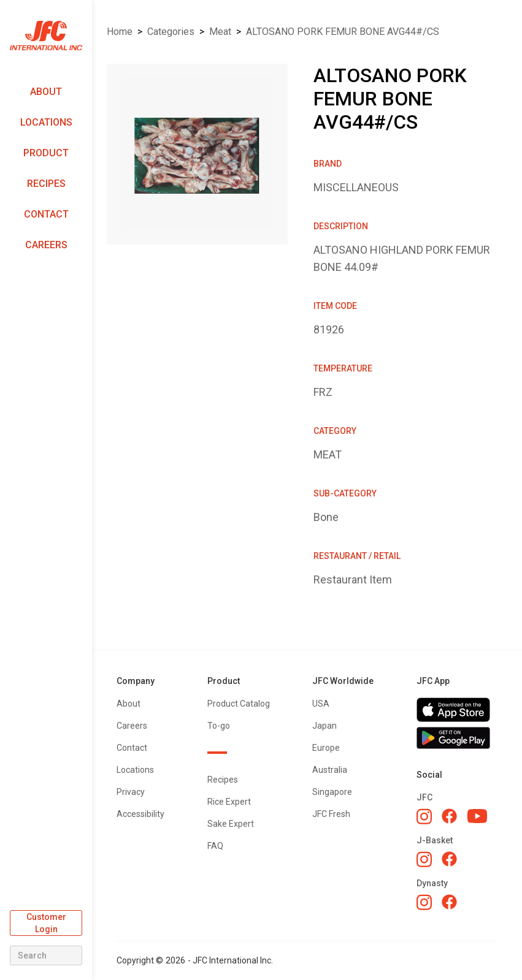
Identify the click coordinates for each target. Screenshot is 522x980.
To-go (219, 726)
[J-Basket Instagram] (424, 859)
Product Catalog (239, 704)
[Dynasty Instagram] (424, 902)
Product (46, 153)
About (46, 92)
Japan (324, 726)
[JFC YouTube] (477, 816)
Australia (330, 770)
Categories (171, 32)
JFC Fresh (331, 814)
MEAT (220, 32)
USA (321, 704)
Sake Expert (231, 824)
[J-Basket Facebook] (449, 859)
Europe (326, 748)
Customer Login (46, 923)
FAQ (215, 846)
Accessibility (140, 814)
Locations (46, 122)
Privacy (131, 792)
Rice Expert (229, 802)
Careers (46, 245)
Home (120, 32)
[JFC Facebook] (449, 816)
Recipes (46, 184)
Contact (46, 214)
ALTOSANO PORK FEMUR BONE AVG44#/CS (343, 32)
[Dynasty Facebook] (449, 902)
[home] (46, 36)
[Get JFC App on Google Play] (457, 738)
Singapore (332, 792)
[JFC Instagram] (424, 816)
